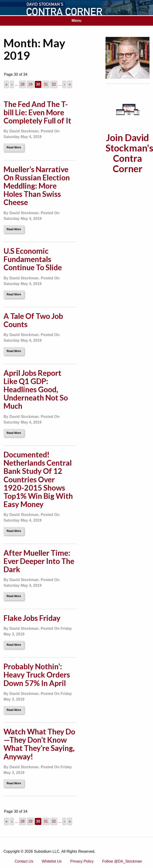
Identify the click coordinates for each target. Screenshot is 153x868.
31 (46, 84)
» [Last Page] (70, 84)
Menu (77, 21)
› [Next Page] (64, 84)
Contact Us (24, 861)
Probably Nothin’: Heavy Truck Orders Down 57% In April (37, 675)
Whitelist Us (52, 861)
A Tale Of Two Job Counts (33, 320)
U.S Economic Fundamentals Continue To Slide (33, 259)
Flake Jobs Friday (32, 618)
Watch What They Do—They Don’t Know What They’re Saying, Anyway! (39, 744)
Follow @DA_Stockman (122, 861)
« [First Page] (6, 84)
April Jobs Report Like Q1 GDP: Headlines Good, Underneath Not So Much (36, 389)
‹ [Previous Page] (12, 84)
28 (23, 84)
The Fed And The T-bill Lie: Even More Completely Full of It (37, 112)
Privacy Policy (82, 861)
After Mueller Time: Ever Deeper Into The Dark (39, 561)
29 (30, 84)
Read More (14, 147)
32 (54, 84)
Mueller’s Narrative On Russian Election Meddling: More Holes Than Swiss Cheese (37, 186)
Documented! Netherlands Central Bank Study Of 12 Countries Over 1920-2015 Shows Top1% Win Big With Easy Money (38, 479)
